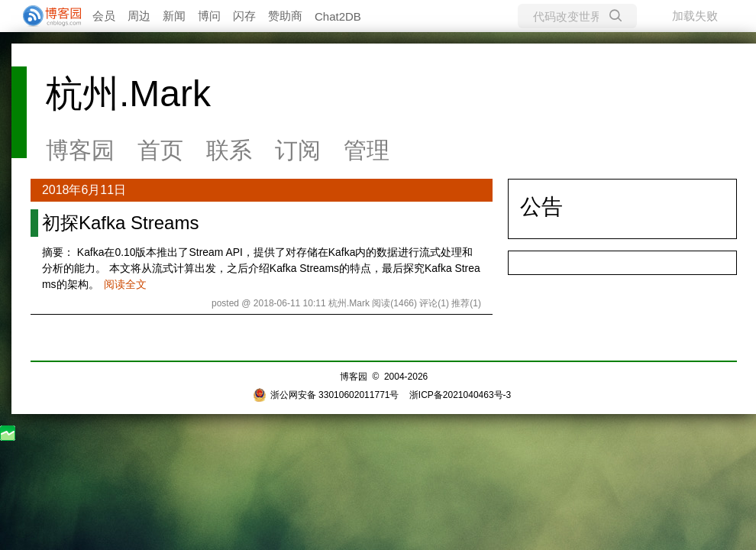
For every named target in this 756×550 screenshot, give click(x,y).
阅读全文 (125, 284)
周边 (139, 16)
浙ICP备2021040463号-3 (460, 395)
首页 (160, 150)
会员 (104, 16)
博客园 (80, 150)
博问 (209, 16)
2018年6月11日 (84, 190)
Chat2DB (338, 16)
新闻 (174, 16)
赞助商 (285, 16)
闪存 (244, 16)
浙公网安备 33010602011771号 (326, 395)
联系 (229, 150)
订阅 (298, 150)
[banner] (46, 16)
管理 (367, 150)
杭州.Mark (128, 94)
